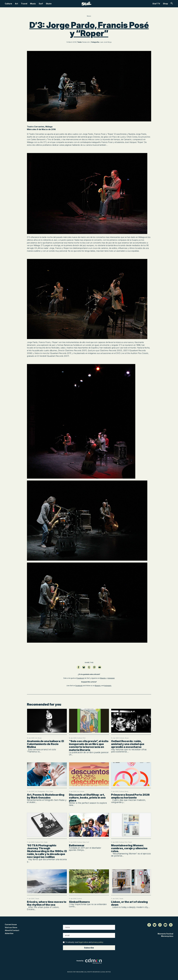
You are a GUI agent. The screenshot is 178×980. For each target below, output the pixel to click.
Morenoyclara (167, 936)
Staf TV (156, 4)
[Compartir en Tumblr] (89, 668)
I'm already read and (83, 942)
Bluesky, (103, 678)
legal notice (83, 942)
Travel (24, 4)
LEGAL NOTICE (106, 972)
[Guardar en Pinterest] (94, 668)
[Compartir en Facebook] (78, 668)
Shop (165, 4)
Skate (49, 4)
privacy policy (98, 942)
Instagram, (108, 686)
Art (16, 4)
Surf (41, 4)
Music (33, 4)
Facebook (80, 678)
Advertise (9, 933)
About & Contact (12, 930)
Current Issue (11, 924)
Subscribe (89, 948)
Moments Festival (165, 934)
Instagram (111, 678)
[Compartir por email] (100, 668)
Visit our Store (11, 927)
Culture (8, 4)
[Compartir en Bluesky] (84, 668)
